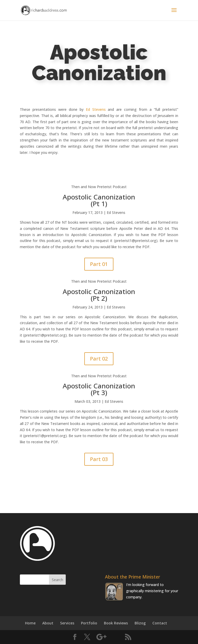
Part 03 (99, 459)
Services (67, 623)
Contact (160, 623)
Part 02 (99, 359)
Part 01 (99, 264)
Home (30, 623)
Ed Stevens (96, 109)
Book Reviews (116, 623)
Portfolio (89, 623)
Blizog (140, 623)
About (48, 623)
